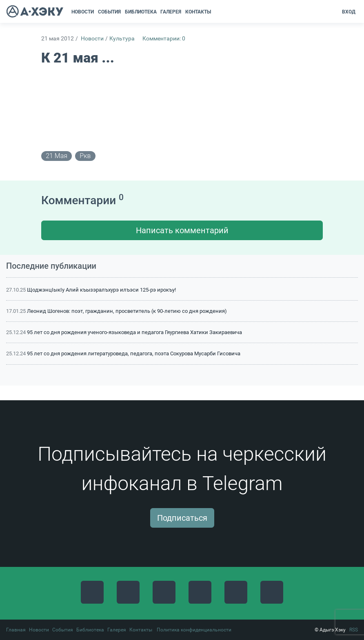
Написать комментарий (182, 230)
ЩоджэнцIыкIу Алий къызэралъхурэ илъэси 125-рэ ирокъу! (101, 290)
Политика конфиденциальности (194, 630)
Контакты (141, 630)
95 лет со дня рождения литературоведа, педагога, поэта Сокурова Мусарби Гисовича (134, 353)
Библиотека (90, 630)
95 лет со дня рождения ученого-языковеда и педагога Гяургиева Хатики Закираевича (134, 332)
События (63, 630)
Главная (16, 630)
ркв (85, 156)
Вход (349, 12)
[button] (216, 12)
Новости (92, 39)
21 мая (57, 156)
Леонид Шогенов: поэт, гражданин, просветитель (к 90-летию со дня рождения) (127, 311)
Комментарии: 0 (164, 39)
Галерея (117, 630)
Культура (122, 39)
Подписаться (182, 518)
